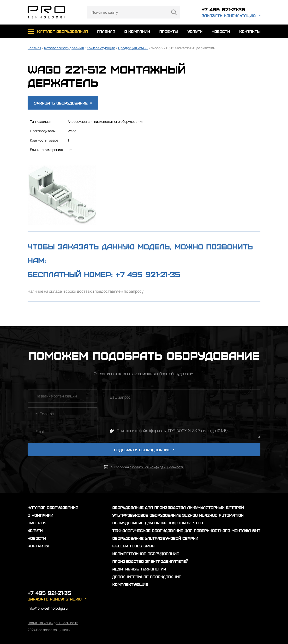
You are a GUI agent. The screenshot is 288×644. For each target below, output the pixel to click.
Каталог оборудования (64, 48)
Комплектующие (101, 48)
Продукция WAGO (133, 48)
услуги (195, 31)
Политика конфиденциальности (53, 623)
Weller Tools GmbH (133, 546)
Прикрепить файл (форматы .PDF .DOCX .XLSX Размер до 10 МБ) (172, 431)
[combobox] (33, 414)
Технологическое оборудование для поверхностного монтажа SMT (186, 530)
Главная (34, 48)
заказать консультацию (229, 15)
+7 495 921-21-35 (223, 9)
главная (106, 31)
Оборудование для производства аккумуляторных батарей (178, 507)
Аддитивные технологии (139, 569)
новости (221, 31)
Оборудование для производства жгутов (158, 523)
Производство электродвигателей (150, 561)
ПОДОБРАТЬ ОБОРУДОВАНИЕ (144, 450)
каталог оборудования (63, 31)
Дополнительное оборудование (147, 577)
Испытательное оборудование (146, 554)
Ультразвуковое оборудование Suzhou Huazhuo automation (178, 515)
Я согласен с (148, 467)
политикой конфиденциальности (158, 467)
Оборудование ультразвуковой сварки (155, 538)
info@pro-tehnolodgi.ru (48, 608)
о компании (137, 31)
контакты (250, 31)
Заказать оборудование (63, 103)
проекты (169, 31)
